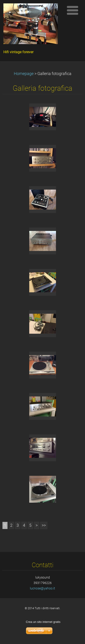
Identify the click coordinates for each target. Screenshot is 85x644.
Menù (73, 10)
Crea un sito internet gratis (43, 622)
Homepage (24, 74)
